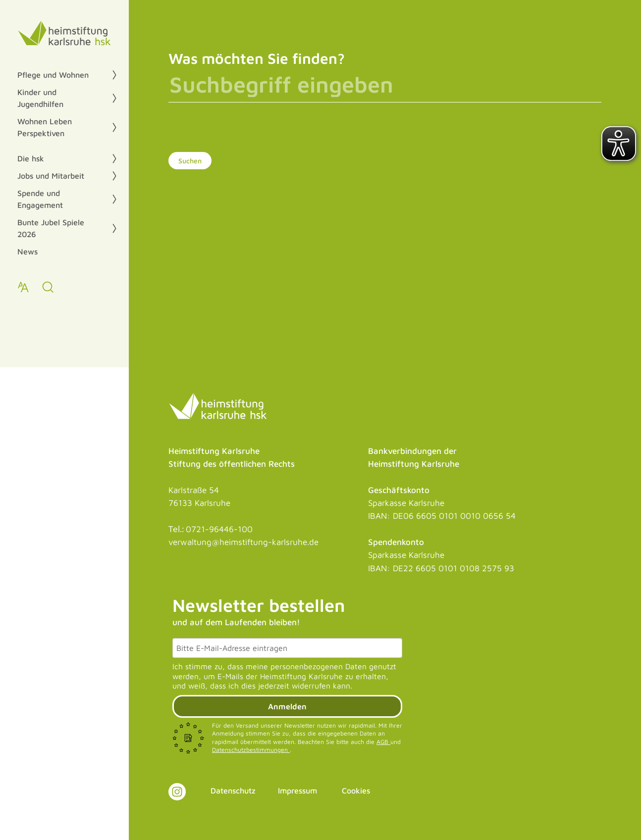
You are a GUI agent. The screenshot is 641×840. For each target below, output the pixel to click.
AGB (383, 742)
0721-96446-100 (219, 529)
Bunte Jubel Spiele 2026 (51, 228)
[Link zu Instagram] (177, 792)
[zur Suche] (48, 287)
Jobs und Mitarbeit (51, 176)
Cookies (356, 791)
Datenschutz (233, 791)
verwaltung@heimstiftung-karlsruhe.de (243, 542)
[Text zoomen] (23, 287)
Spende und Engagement (40, 199)
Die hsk (31, 158)
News (27, 251)
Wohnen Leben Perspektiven (45, 127)
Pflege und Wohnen (53, 75)
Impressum (297, 791)
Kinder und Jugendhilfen (40, 98)
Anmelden (287, 706)
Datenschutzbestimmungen (251, 750)
